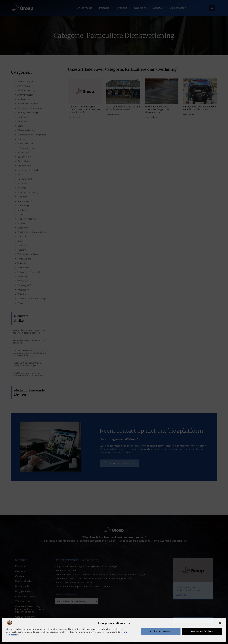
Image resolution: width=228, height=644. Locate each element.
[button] (220, 623)
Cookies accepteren (161, 631)
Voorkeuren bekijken (202, 631)
